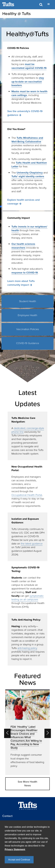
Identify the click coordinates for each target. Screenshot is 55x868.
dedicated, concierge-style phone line (28, 430)
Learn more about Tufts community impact (21, 283)
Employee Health (27, 315)
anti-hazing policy (27, 648)
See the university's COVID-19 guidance (25, 113)
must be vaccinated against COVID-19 (29, 66)
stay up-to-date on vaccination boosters (28, 82)
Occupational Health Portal (27, 495)
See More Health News (27, 784)
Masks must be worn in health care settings (29, 93)
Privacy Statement (15, 849)
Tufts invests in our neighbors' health (29, 228)
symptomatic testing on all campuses (28, 598)
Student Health (28, 301)
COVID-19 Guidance (28, 343)
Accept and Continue (19, 860)
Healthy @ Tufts (16, 14)
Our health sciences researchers (23, 246)
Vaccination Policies (28, 329)
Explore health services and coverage (23, 202)
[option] (27, 732)
